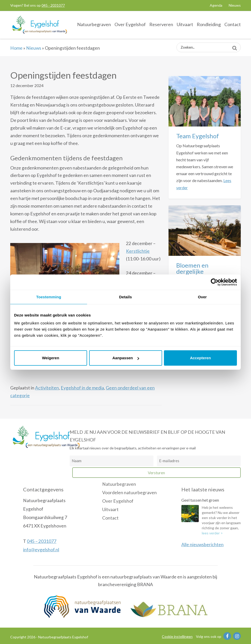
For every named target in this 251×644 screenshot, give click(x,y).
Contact (233, 24)
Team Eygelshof (198, 136)
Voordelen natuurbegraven (129, 493)
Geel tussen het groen (200, 500)
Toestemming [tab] (49, 297)
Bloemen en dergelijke (192, 268)
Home (16, 48)
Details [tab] (126, 297)
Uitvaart (185, 24)
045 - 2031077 (53, 5)
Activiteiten (47, 388)
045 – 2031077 (42, 541)
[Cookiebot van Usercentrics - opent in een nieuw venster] (215, 282)
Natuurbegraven (94, 24)
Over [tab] (202, 297)
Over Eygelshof (130, 24)
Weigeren (51, 358)
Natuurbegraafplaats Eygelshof (40, 25)
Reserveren (161, 24)
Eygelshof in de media (82, 388)
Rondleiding (209, 24)
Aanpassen (126, 358)
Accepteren (201, 358)
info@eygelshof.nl (41, 550)
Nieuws (235, 5)
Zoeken (234, 46)
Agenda (216, 5)
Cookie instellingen (177, 636)
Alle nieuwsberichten (202, 545)
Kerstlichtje (138, 251)
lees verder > (212, 533)
